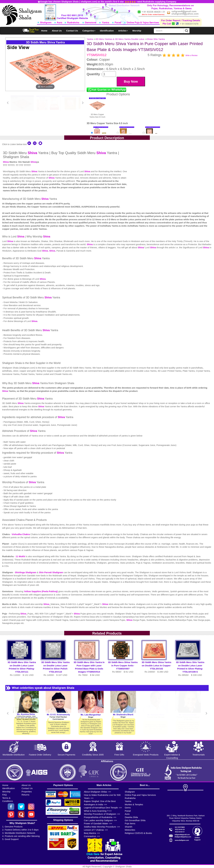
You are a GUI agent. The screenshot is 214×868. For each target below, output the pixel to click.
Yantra (90, 39)
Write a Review (191, 55)
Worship (137, 31)
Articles (123, 31)
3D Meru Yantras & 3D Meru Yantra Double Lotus (120, 39)
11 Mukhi (21, 556)
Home (44, 31)
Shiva (32, 153)
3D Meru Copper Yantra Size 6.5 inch (97, 107)
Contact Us (72, 31)
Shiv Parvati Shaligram (51, 572)
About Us (57, 31)
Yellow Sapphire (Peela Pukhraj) (41, 591)
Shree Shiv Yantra (156, 39)
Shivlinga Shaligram (26, 572)
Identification (107, 31)
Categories (89, 31)
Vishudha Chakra (21, 534)
